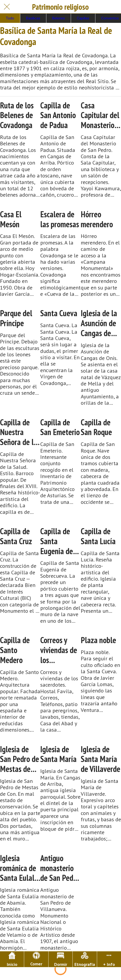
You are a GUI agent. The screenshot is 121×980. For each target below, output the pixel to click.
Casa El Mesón (11, 219)
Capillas (83, 18)
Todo (10, 18)
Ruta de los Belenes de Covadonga (17, 115)
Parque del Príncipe (16, 318)
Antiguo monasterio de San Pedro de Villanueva (60, 868)
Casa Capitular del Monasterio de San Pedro (100, 115)
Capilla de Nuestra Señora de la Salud (19, 432)
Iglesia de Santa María (58, 754)
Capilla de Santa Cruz (16, 536)
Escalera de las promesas (60, 219)
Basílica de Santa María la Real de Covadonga (56, 36)
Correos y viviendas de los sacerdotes (59, 650)
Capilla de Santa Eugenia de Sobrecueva (57, 541)
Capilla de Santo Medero (15, 650)
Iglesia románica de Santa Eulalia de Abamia (20, 868)
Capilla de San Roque (96, 427)
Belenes (59, 18)
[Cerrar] (7, 7)
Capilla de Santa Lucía (98, 536)
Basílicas (33, 18)
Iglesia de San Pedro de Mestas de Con (20, 759)
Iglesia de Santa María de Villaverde (101, 759)
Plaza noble (98, 640)
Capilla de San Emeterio (60, 427)
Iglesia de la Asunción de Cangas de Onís (99, 323)
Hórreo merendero (97, 219)
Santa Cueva (59, 313)
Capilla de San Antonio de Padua (58, 115)
